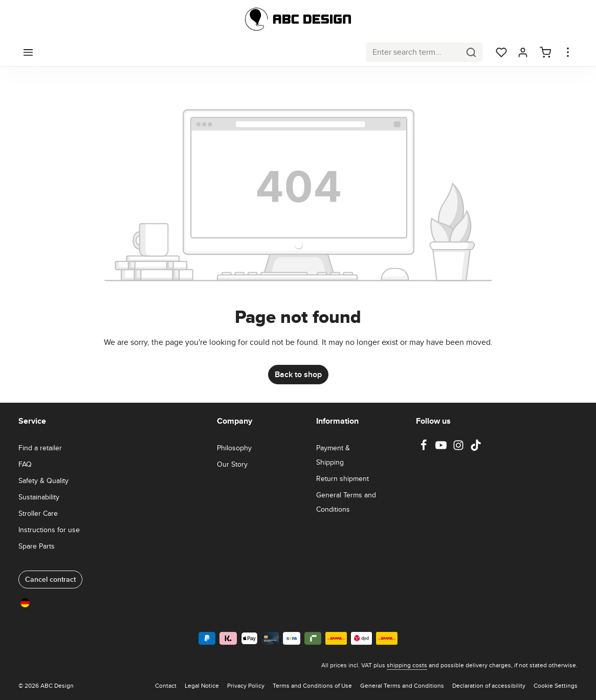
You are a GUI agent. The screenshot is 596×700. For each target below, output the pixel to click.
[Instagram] (459, 448)
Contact (166, 685)
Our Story (232, 464)
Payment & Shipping (333, 455)
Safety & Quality (43, 480)
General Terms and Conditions (346, 502)
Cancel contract (50, 579)
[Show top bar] (568, 52)
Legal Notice (202, 685)
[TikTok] (476, 448)
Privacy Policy (246, 685)
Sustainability (39, 497)
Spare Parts (37, 546)
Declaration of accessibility (489, 685)
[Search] (471, 52)
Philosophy (234, 448)
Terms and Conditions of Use (312, 685)
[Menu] (28, 52)
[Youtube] (442, 448)
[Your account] (523, 52)
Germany (41, 602)
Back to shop (298, 374)
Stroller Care (38, 513)
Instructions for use (49, 530)
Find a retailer (40, 448)
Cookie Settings (556, 685)
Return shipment (343, 478)
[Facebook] (425, 448)
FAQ (25, 464)
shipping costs (407, 665)
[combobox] (413, 52)
